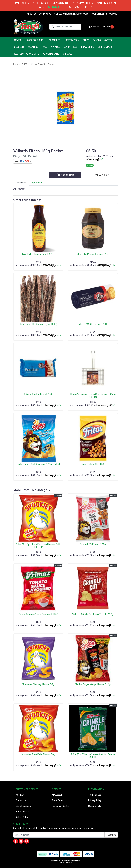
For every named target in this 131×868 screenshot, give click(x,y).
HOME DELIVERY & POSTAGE (104, 14)
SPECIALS (67, 54)
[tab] (21, 183)
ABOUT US (32, 14)
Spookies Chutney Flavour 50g (38, 684)
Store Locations (23, 806)
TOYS (45, 47)
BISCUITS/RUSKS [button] (35, 40)
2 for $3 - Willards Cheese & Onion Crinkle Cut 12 (93, 756)
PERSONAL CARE (51, 54)
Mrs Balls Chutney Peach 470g (38, 254)
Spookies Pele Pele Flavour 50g (38, 754)
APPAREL (55, 47)
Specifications (38, 183)
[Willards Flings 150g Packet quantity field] (29, 175)
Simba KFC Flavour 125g (93, 544)
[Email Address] (59, 835)
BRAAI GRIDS (88, 47)
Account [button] (94, 27)
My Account (58, 795)
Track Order (58, 800)
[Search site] (53, 27)
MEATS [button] (18, 40)
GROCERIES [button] (54, 40)
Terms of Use (95, 795)
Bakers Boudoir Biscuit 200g (38, 394)
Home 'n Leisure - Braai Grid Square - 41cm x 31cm (93, 396)
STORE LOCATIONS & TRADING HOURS (71, 14)
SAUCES (97, 40)
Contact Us (21, 800)
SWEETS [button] (109, 40)
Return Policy (22, 817)
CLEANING (33, 47)
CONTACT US (45, 14)
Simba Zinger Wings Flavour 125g (93, 684)
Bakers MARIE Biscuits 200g (93, 324)
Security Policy (95, 806)
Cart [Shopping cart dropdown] (109, 27)
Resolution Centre (60, 806)
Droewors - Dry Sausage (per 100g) (38, 324)
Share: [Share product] (22, 161)
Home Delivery (23, 812)
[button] (102, 175)
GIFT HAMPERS (105, 47)
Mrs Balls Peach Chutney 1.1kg (93, 254)
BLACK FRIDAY (71, 47)
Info (102, 159)
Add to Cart (65, 175)
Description (21, 183)
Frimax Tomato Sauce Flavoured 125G (38, 614)
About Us (20, 795)
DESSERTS (19, 47)
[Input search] (68, 27)
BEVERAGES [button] (72, 40)
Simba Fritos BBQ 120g (93, 464)
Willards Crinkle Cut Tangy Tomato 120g (93, 614)
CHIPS (86, 40)
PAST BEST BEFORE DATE (26, 54)
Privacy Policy (95, 800)
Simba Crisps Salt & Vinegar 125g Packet (38, 464)
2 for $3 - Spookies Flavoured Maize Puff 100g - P (38, 546)
